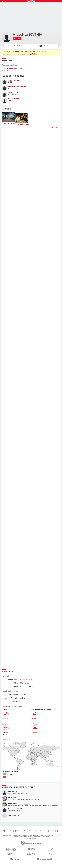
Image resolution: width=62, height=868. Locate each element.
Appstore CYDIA (14, 792)
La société (36, 835)
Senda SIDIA (12, 803)
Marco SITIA (12, 797)
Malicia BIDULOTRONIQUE (17, 86)
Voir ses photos (55, 127)
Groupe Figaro (45, 837)
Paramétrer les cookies (26, 837)
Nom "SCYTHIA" (13, 816)
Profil (18, 46)
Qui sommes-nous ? (7, 835)
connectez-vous (9, 54)
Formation (30, 835)
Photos (45, 46)
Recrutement (51, 835)
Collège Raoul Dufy (10, 69)
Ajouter (18, 39)
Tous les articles (43, 835)
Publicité (24, 835)
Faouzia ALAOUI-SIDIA (16, 809)
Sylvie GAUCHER (14, 99)
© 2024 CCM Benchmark (31, 838)
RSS (19, 835)
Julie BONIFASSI (14, 80)
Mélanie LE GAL (13, 93)
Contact (15, 835)
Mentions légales (36, 837)
